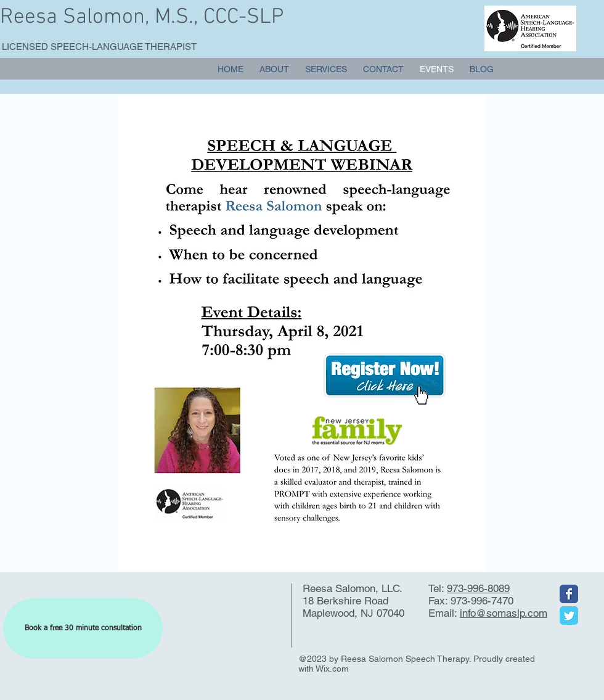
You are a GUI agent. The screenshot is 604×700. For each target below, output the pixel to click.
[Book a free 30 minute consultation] (83, 628)
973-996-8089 (478, 588)
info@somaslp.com (504, 613)
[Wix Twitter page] (569, 616)
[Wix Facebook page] (569, 594)
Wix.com (332, 669)
